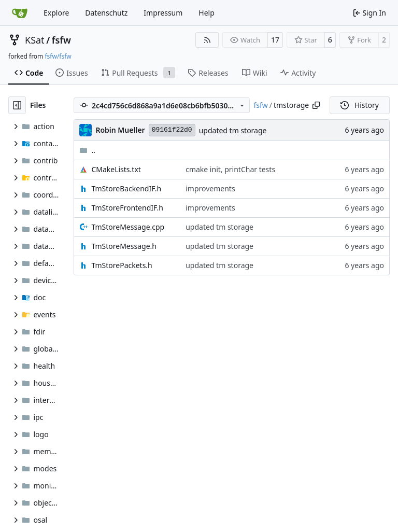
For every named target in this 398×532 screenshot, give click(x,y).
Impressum (163, 13)
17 (275, 40)
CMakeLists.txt (116, 169)
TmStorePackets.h (122, 265)
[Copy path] (316, 105)
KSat (35, 40)
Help (207, 13)
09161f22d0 (172, 130)
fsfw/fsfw (58, 56)
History (360, 105)
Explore (56, 13)
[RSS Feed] (207, 40)
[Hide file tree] (17, 105)
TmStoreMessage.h (124, 246)
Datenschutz (106, 13)
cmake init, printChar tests (230, 169)
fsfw (61, 40)
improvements (210, 188)
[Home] (20, 13)
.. (87, 150)
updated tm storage (233, 130)
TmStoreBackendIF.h (126, 188)
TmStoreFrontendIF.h (127, 208)
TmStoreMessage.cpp (128, 227)
